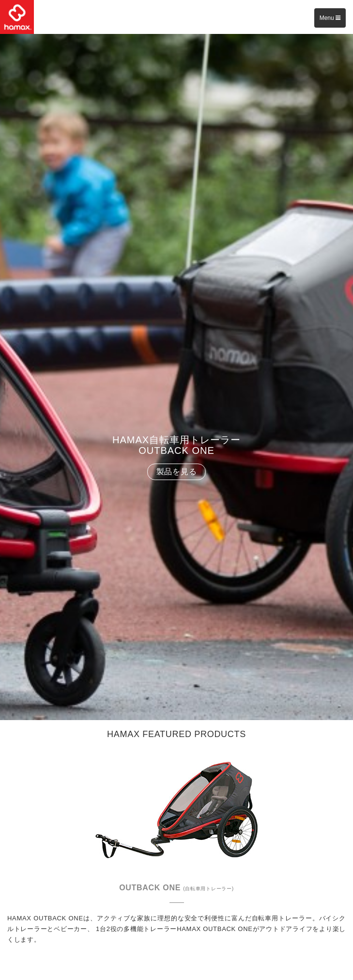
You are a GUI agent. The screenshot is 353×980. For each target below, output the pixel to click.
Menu (330, 18)
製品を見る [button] (177, 472)
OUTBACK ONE (176, 888)
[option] (176, 377)
